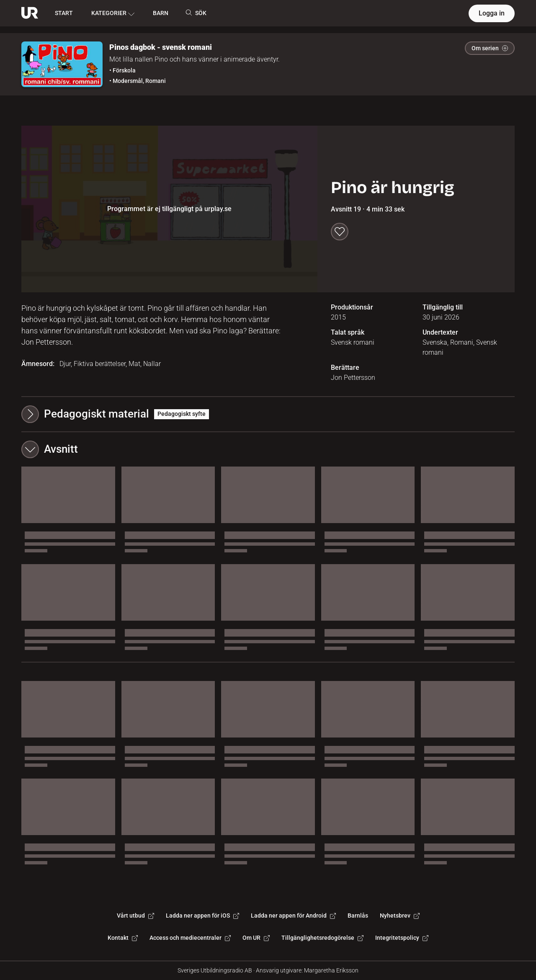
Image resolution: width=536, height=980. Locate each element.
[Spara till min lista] (340, 232)
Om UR (256, 938)
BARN (161, 13)
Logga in (492, 13)
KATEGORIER (113, 13)
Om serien (490, 48)
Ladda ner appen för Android (293, 916)
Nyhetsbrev (400, 916)
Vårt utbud (135, 916)
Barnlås (358, 916)
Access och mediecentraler (190, 938)
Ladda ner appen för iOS (202, 916)
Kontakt (123, 938)
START (64, 13)
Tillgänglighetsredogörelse (322, 938)
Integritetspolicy (402, 938)
